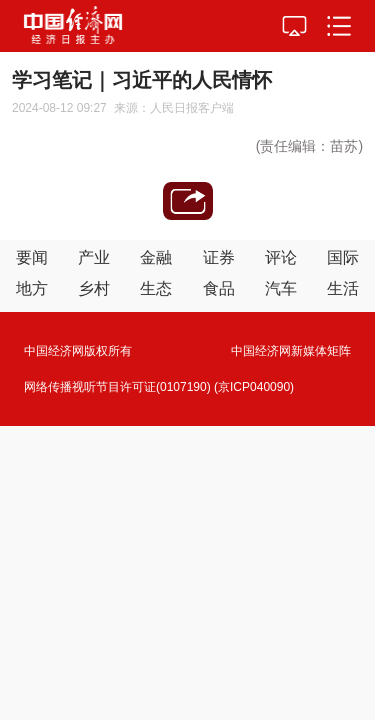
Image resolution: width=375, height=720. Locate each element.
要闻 (32, 257)
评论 (281, 257)
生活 (343, 288)
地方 (32, 288)
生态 (156, 288)
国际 (343, 257)
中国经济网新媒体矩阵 (291, 351)
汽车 (281, 288)
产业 (94, 257)
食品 (219, 288)
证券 (219, 257)
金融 (156, 257)
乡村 (94, 288)
